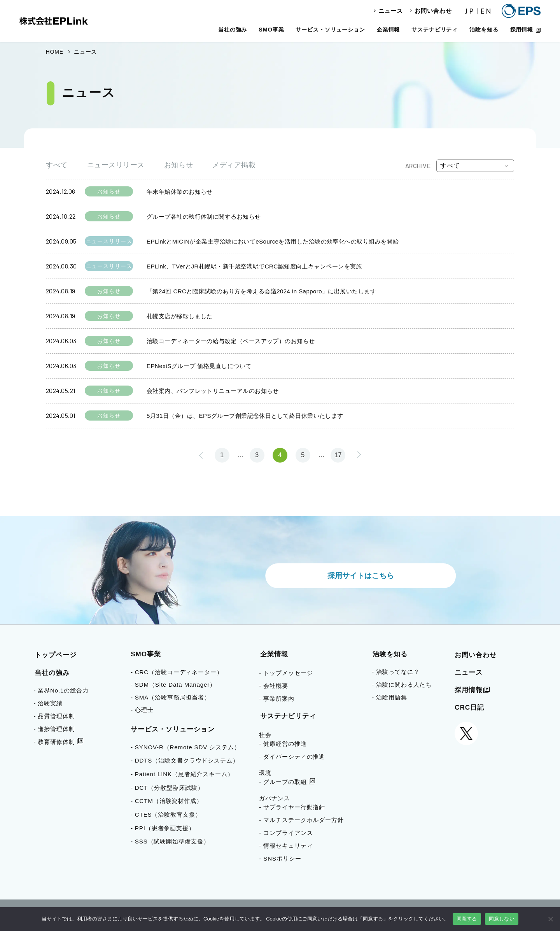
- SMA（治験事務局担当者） (173, 697)
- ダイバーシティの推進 (292, 757)
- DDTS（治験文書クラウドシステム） (187, 760)
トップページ (56, 655)
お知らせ (178, 165)
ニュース (391, 11)
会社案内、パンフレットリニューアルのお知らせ (213, 391)
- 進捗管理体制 (54, 729)
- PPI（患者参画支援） (165, 828)
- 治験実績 (48, 703)
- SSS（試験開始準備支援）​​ (173, 841)
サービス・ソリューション (330, 30)
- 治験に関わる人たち (402, 685)
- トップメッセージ (286, 673)
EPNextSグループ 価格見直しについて (199, 366)
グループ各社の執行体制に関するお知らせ (204, 217)
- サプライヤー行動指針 (292, 807)
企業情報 (388, 30)
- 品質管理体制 (54, 716)
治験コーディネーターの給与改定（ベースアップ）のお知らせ (231, 341)
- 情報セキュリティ (286, 846)
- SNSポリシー (280, 858)
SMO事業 (271, 30)
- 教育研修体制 (54, 742)
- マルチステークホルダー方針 (301, 820)
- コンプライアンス (286, 833)
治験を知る (484, 30)
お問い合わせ (433, 11)
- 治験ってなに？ (395, 672)
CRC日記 (469, 707)
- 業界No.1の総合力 (61, 690)
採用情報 (522, 30)
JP (470, 11)
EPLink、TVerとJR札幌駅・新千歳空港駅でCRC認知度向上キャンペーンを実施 (254, 266)
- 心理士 (145, 710)
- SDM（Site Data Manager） (176, 685)
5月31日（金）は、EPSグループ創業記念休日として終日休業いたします (245, 416)
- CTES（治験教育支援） (169, 814)
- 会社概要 (274, 686)
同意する (467, 919)
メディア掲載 (234, 165)
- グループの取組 (283, 782)
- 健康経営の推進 (283, 744)
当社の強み (233, 30)
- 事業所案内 (276, 699)
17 (338, 455)
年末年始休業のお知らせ (180, 192)
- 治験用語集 (389, 697)
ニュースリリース (116, 165)
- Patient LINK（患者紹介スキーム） (185, 774)
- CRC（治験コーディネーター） (179, 672)
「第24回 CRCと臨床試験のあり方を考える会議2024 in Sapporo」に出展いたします (261, 291)
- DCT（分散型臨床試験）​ (170, 788)
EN (486, 11)
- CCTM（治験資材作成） (169, 801)
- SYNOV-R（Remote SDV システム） (188, 747)
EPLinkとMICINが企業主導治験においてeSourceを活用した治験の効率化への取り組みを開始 (273, 241)
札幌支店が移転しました (180, 316)
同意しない (502, 919)
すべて (57, 165)
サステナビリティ (435, 30)
